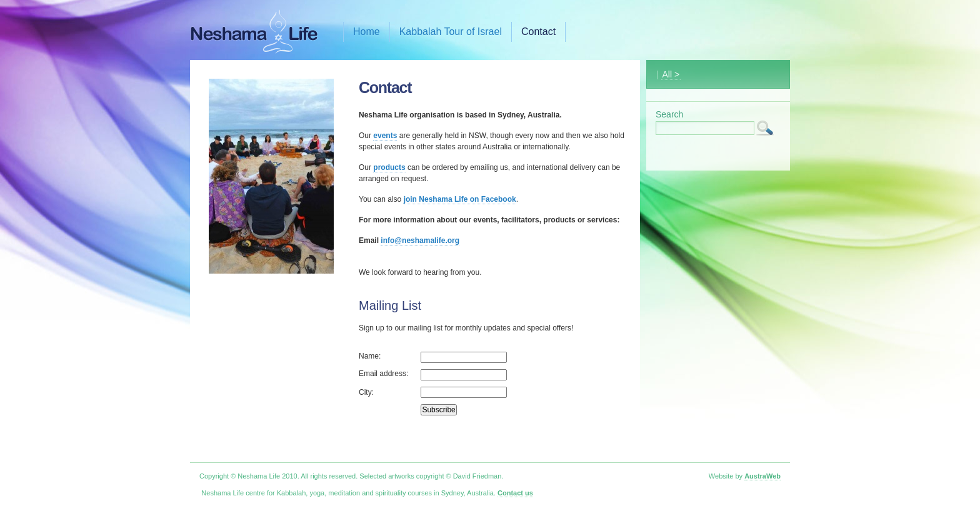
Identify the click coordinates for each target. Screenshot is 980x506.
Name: (370, 356)
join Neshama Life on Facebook (460, 199)
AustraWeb (762, 476)
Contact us (515, 493)
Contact (538, 32)
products (389, 167)
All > (671, 74)
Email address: (383, 374)
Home (367, 32)
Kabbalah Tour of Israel (451, 32)
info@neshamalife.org (420, 241)
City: (366, 392)
